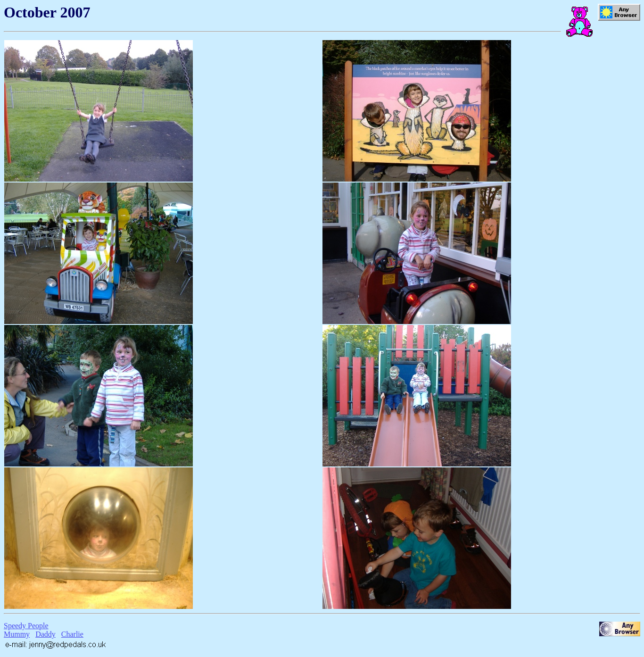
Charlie (72, 634)
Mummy (17, 634)
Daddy (45, 634)
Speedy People (26, 626)
